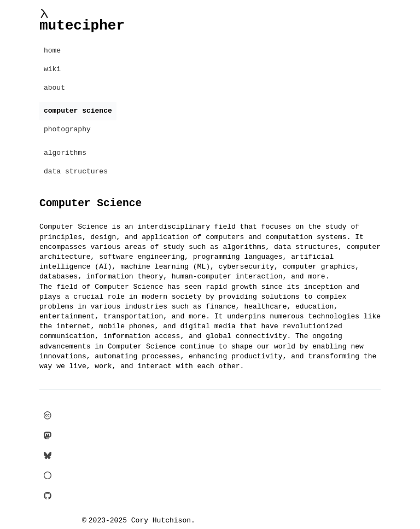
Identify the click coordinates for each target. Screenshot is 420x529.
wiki (52, 69)
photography (67, 130)
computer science (78, 111)
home (52, 51)
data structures (76, 172)
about (54, 88)
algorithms (65, 153)
